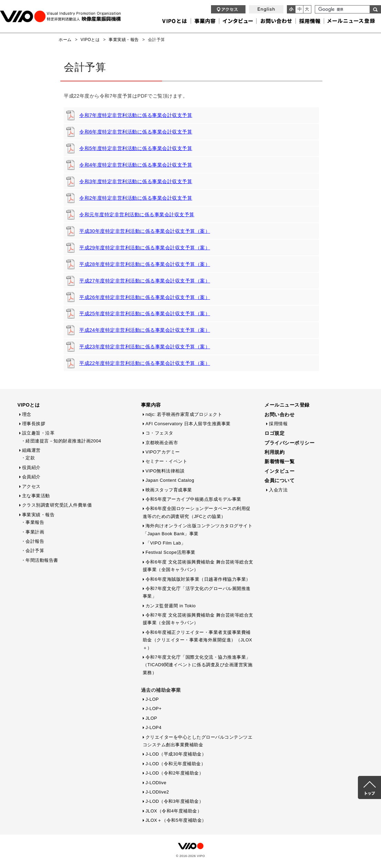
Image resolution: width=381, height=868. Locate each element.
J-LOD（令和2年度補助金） (175, 773)
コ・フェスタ (159, 433)
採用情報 (278, 424)
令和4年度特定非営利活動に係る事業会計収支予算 (136, 165)
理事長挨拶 (34, 424)
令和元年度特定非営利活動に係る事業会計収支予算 (137, 214)
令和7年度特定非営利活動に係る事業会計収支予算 (136, 115)
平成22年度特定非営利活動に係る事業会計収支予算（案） (145, 363)
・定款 (28, 458)
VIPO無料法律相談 (165, 471)
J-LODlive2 (157, 792)
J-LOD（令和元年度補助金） (176, 764)
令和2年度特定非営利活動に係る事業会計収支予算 (136, 198)
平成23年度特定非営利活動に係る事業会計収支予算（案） (145, 347)
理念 (27, 414)
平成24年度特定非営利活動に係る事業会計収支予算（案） (145, 330)
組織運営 (31, 450)
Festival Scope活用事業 (171, 552)
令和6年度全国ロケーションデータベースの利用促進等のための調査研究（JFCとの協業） (197, 512)
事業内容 (151, 405)
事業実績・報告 (124, 40)
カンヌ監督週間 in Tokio (171, 606)
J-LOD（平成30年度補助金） (176, 754)
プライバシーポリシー (289, 443)
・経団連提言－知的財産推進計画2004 (61, 441)
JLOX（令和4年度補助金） (174, 811)
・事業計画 (33, 532)
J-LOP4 (153, 727)
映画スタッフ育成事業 (169, 490)
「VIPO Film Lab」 (166, 543)
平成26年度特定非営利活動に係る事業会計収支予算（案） (145, 297)
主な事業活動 (36, 496)
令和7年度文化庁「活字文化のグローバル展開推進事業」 (197, 592)
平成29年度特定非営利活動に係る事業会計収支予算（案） (145, 248)
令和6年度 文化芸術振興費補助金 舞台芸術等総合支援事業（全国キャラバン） (198, 566)
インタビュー (279, 471)
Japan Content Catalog (170, 480)
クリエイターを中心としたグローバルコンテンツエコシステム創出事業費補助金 (198, 741)
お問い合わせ (279, 415)
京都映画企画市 (162, 443)
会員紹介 (31, 477)
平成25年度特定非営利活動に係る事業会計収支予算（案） (145, 313)
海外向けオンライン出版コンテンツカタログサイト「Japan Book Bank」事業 (198, 530)
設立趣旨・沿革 (38, 433)
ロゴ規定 (274, 433)
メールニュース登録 (287, 405)
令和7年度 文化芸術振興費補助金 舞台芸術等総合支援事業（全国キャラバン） (198, 619)
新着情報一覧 (279, 461)
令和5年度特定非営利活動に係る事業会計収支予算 (136, 148)
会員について (279, 480)
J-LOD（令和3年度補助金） (175, 801)
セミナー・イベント (167, 461)
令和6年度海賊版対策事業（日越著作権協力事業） (198, 579)
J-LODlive (156, 783)
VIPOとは (90, 40)
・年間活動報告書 (40, 560)
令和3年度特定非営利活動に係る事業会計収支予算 (136, 181)
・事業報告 (33, 522)
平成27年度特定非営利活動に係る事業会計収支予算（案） (145, 281)
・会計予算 (33, 551)
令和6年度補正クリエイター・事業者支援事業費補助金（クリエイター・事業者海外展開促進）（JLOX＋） (198, 640)
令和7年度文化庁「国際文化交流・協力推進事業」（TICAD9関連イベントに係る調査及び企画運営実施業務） (198, 665)
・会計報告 (33, 541)
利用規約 (274, 452)
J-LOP (152, 699)
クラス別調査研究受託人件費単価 (57, 505)
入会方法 (278, 490)
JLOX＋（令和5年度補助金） (176, 820)
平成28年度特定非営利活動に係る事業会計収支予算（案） (145, 264)
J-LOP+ (154, 709)
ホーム (65, 40)
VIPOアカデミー (163, 452)
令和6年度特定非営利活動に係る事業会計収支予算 (136, 132)
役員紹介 (31, 467)
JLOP (151, 718)
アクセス (31, 486)
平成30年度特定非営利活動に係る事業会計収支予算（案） (145, 231)
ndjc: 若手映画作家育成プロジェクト (184, 414)
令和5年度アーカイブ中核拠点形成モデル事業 (193, 499)
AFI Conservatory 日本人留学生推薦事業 (188, 424)
